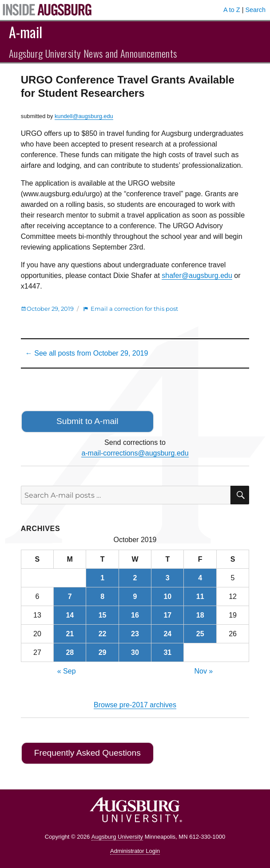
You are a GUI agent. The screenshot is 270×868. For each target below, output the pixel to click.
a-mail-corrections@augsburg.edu (135, 453)
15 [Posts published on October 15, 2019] (103, 615)
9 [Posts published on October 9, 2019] (135, 597)
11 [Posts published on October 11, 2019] (200, 597)
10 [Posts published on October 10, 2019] (167, 597)
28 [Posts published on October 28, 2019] (70, 652)
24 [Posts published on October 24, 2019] (167, 634)
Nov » (203, 671)
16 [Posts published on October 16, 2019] (135, 615)
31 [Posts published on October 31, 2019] (167, 652)
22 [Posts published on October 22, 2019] (103, 634)
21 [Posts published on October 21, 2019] (70, 634)
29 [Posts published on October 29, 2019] (103, 652)
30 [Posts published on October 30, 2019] (135, 652)
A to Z (232, 10)
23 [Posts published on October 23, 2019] (135, 634)
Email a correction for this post (134, 309)
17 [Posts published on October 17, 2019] (167, 615)
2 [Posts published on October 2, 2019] (135, 578)
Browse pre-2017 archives (135, 705)
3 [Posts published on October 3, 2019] (168, 578)
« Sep (67, 671)
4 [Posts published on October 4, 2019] (200, 578)
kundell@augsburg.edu (84, 116)
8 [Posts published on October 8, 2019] (102, 597)
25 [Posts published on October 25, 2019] (200, 634)
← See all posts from (87, 353)
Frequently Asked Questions (87, 753)
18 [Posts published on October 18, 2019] (200, 615)
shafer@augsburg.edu (197, 275)
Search (255, 10)
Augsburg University (117, 837)
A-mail (26, 32)
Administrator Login (135, 851)
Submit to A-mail (87, 421)
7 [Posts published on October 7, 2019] (70, 597)
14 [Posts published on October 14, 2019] (70, 615)
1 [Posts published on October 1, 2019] (102, 578)
